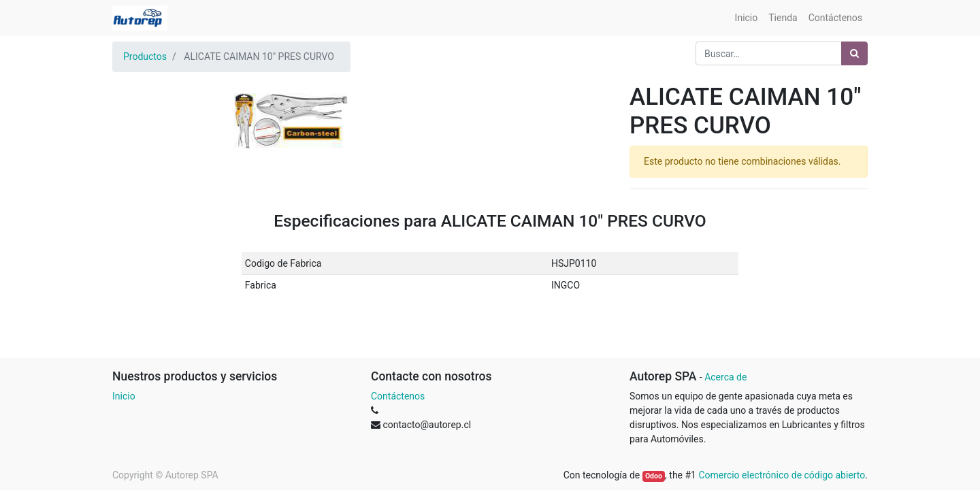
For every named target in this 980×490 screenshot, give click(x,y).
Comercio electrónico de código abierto (782, 475)
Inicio (124, 396)
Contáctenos (398, 396)
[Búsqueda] (854, 53)
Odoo (654, 476)
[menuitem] (747, 18)
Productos (145, 56)
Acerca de (725, 377)
